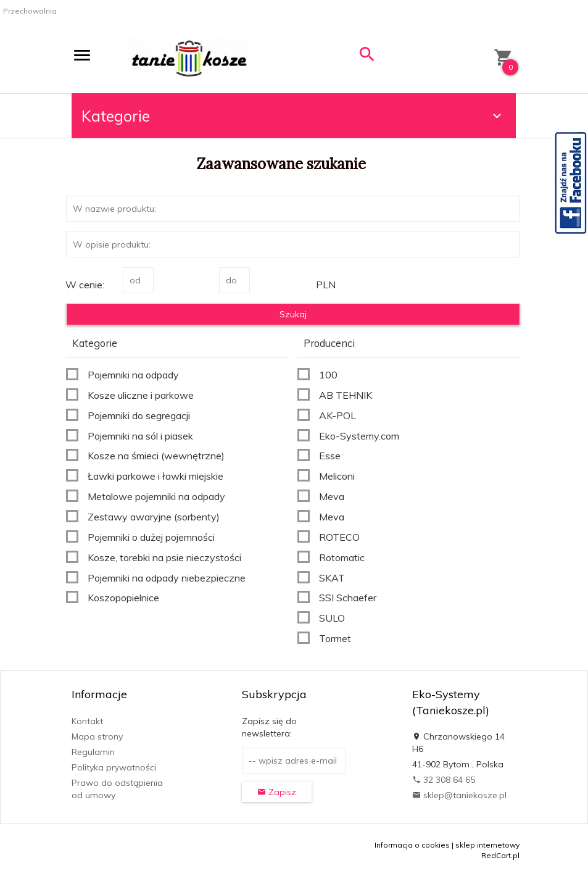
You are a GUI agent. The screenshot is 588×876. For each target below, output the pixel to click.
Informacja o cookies (412, 845)
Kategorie (293, 116)
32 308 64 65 (444, 780)
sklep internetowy (487, 845)
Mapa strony (97, 736)
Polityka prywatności (114, 767)
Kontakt (87, 721)
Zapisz (277, 792)
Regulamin (93, 752)
